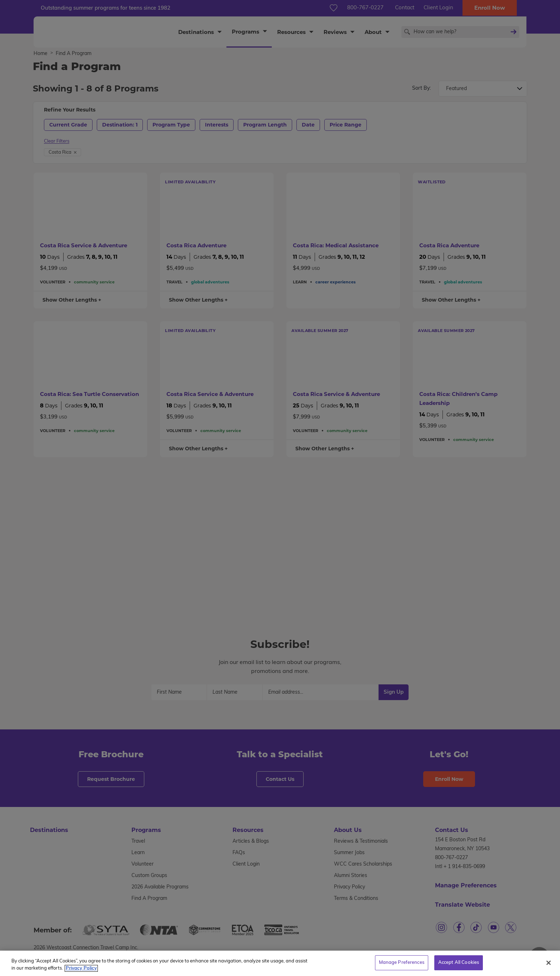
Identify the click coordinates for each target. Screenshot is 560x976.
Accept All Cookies (459, 967)
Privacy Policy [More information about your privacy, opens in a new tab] (81, 972)
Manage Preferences (402, 967)
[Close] (549, 967)
